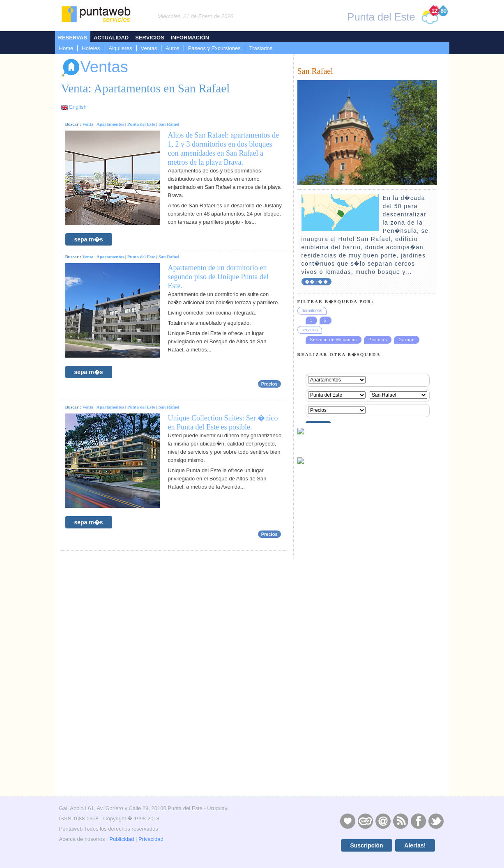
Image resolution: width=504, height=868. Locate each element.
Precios (269, 384)
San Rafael (169, 124)
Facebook (418, 821)
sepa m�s (89, 239)
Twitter (436, 821)
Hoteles (91, 48)
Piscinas (378, 340)
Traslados (261, 48)
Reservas (73, 38)
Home (66, 48)
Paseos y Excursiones (214, 48)
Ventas (149, 48)
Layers (365, 821)
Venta (88, 124)
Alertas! (415, 845)
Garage (406, 340)
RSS (400, 821)
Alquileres (120, 48)
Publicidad (122, 839)
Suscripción (366, 845)
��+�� (316, 282)
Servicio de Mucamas (334, 340)
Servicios (150, 38)
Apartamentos (110, 124)
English (78, 107)
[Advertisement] (367, 735)
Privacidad (151, 839)
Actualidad (111, 38)
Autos (172, 48)
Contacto (383, 821)
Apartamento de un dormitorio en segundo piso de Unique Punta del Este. (218, 277)
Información (190, 38)
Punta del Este (141, 124)
